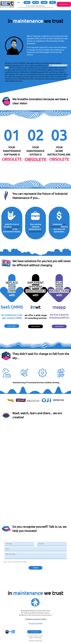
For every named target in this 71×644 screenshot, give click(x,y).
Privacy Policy (39, 641)
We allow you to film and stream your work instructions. (35, 615)
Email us (31, 637)
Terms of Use (32, 641)
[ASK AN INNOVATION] (64, 4)
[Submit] (35, 568)
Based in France (38, 637)
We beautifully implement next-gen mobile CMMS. (35, 611)
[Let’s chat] (34, 632)
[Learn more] (12, 326)
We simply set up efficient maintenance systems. (35, 613)
